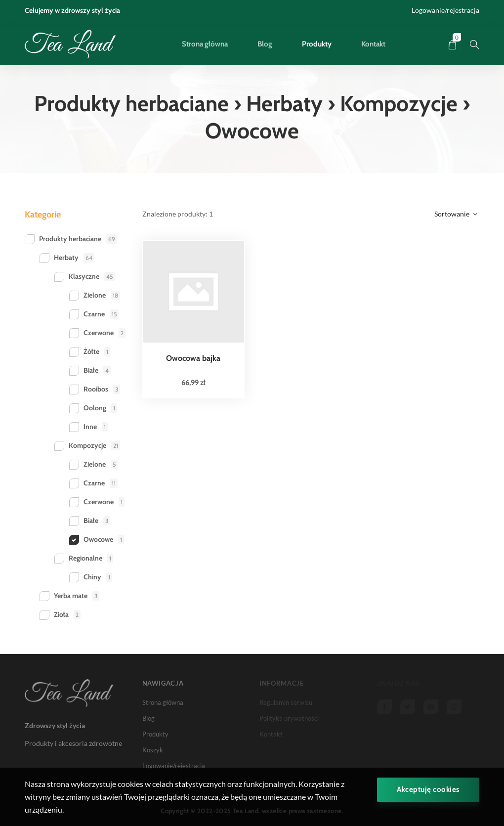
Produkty (317, 44)
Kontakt (373, 44)
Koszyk (153, 750)
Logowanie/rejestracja (445, 10)
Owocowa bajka (193, 358)
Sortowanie (456, 214)
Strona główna (205, 44)
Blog (265, 44)
